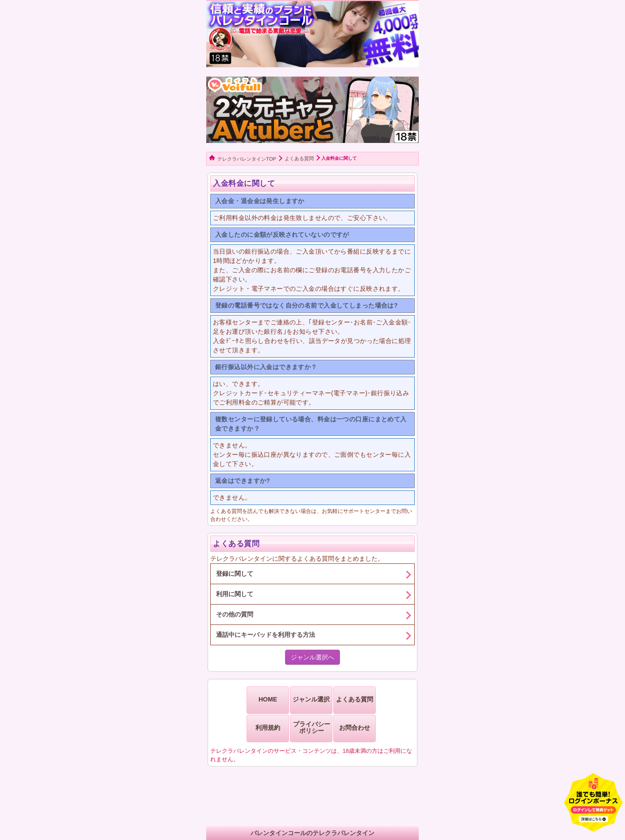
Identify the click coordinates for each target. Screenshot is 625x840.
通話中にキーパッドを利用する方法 (266, 635)
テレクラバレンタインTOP (247, 159)
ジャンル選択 (311, 699)
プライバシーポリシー (312, 727)
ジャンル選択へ (312, 657)
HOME (268, 699)
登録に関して (235, 574)
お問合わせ (355, 728)
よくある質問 (299, 158)
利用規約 (268, 728)
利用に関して (235, 594)
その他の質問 (235, 614)
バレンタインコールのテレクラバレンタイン (312, 833)
